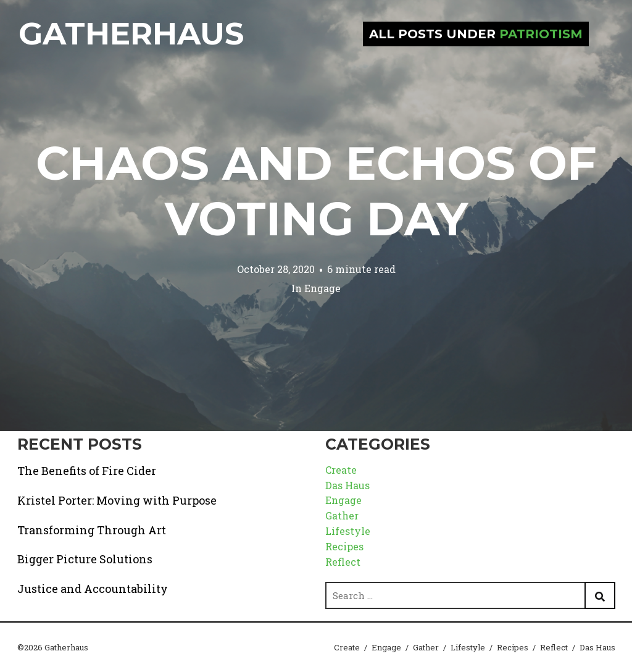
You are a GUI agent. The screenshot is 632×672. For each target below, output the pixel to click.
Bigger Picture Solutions (85, 559)
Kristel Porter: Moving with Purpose (117, 500)
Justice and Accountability (93, 589)
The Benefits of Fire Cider (87, 471)
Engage (322, 288)
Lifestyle (348, 531)
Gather (342, 515)
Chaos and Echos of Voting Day (316, 191)
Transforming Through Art (92, 530)
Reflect (343, 562)
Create (341, 470)
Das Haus (347, 485)
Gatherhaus (131, 34)
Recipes (344, 546)
